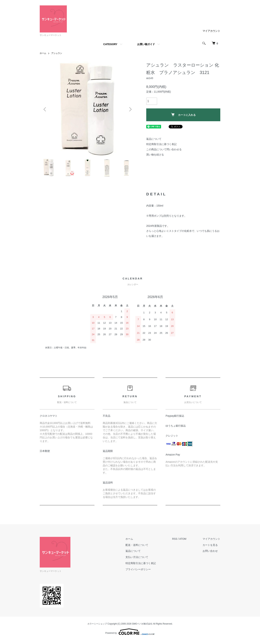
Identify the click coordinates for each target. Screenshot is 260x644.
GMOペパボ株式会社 (142, 624)
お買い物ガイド (146, 44)
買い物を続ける (155, 155)
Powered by (130, 632)
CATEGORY (110, 44)
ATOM (183, 539)
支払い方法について (137, 557)
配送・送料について (137, 545)
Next (130, 109)
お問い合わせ (210, 551)
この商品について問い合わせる (164, 149)
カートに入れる (183, 115)
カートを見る (210, 545)
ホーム (43, 53)
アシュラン (57, 53)
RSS (175, 539)
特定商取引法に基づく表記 (161, 144)
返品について (154, 139)
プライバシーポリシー (138, 569)
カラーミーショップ (97, 624)
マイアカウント (211, 31)
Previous (45, 109)
